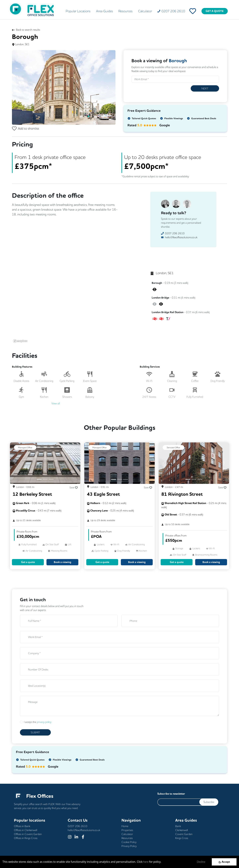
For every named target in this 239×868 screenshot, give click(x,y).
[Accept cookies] (224, 862)
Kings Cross (182, 838)
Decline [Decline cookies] (201, 862)
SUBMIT (35, 732)
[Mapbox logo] (20, 341)
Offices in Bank (22, 826)
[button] (20, 87)
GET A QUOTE (215, 11)
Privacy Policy (129, 846)
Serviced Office (173, 447)
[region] (74, 298)
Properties (127, 830)
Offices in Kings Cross (26, 838)
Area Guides (104, 11)
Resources (125, 11)
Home (125, 826)
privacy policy (44, 722)
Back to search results (26, 30)
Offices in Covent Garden (28, 834)
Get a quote (28, 562)
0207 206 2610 (175, 233)
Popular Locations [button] (78, 11)
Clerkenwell (182, 830)
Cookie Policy (129, 842)
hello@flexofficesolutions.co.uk (181, 237)
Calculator (145, 11)
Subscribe (209, 802)
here (146, 862)
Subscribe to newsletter (171, 794)
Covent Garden (184, 834)
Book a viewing (62, 562)
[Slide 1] (58, 120)
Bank (178, 826)
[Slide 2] (64, 120)
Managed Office (25, 447)
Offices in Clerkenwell (26, 830)
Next (205, 88)
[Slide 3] (70, 120)
